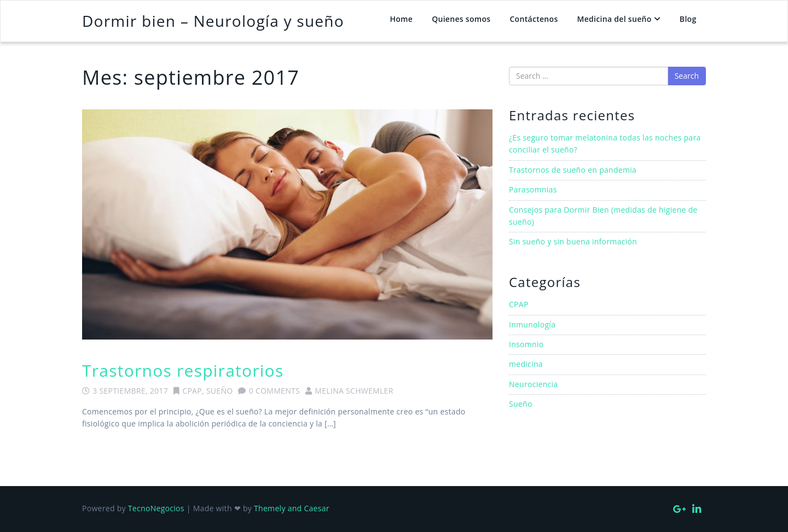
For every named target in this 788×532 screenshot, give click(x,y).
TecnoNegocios (156, 508)
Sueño (220, 391)
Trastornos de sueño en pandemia (573, 170)
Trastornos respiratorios (183, 370)
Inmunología (532, 325)
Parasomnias (533, 189)
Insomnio (526, 344)
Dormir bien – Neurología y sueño (213, 21)
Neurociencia (533, 384)
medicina (526, 364)
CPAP (192, 391)
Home (401, 19)
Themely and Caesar (292, 508)
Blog (688, 19)
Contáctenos (534, 19)
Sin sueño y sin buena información (573, 241)
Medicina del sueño (615, 19)
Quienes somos (461, 19)
